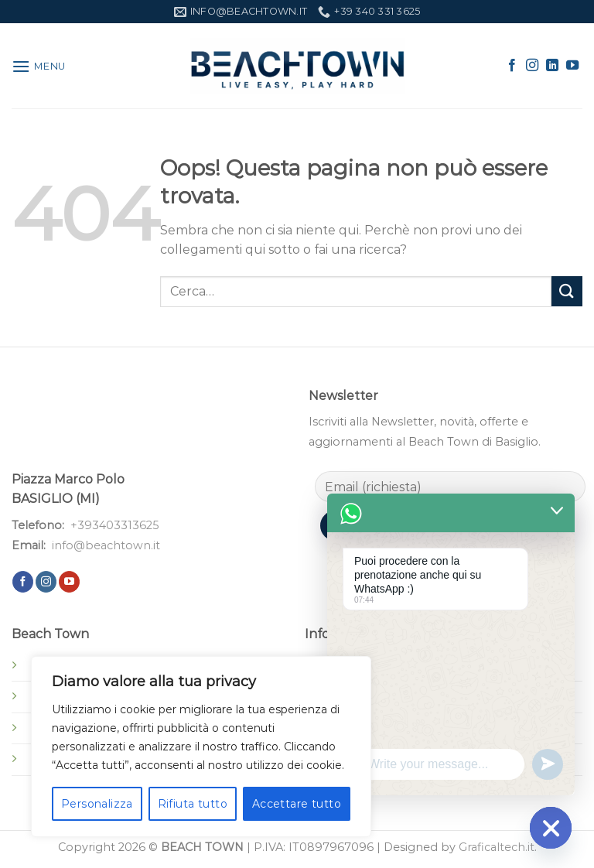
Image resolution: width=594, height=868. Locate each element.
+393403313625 (114, 525)
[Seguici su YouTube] (572, 66)
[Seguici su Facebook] (512, 66)
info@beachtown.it (106, 545)
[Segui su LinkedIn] (552, 66)
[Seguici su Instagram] (532, 66)
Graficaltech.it (497, 847)
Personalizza (97, 804)
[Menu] (39, 66)
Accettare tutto (297, 804)
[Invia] (567, 291)
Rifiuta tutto (193, 804)
